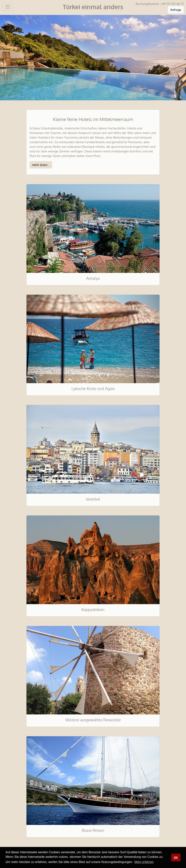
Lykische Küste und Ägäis (93, 389)
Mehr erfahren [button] (144, 862)
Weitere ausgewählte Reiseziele (93, 720)
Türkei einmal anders (93, 7)
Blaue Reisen (93, 830)
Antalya (93, 278)
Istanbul (93, 499)
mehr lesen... (41, 165)
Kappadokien (93, 609)
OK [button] (176, 857)
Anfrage (176, 10)
